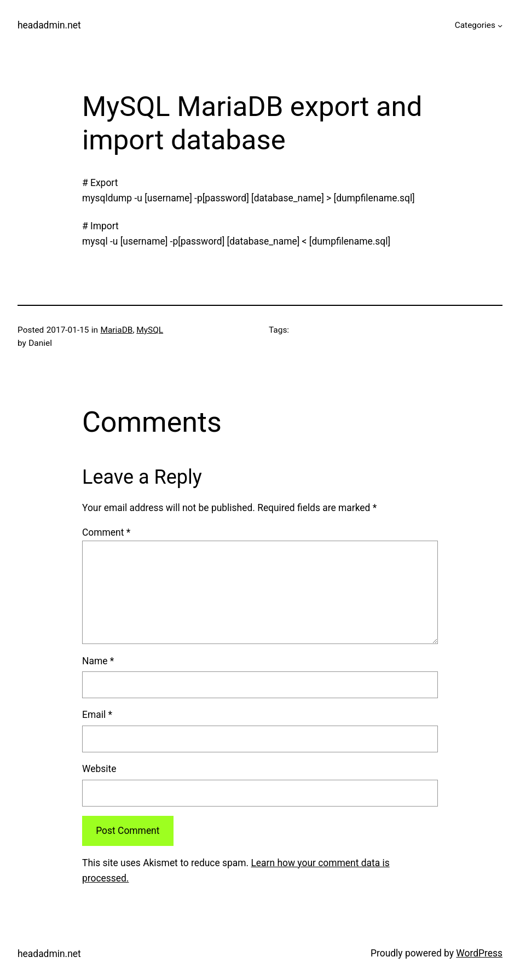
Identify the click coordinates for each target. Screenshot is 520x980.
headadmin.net (49, 25)
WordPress (479, 953)
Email (97, 715)
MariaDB (116, 330)
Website (99, 769)
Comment (106, 532)
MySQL (150, 330)
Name (98, 661)
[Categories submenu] (500, 25)
